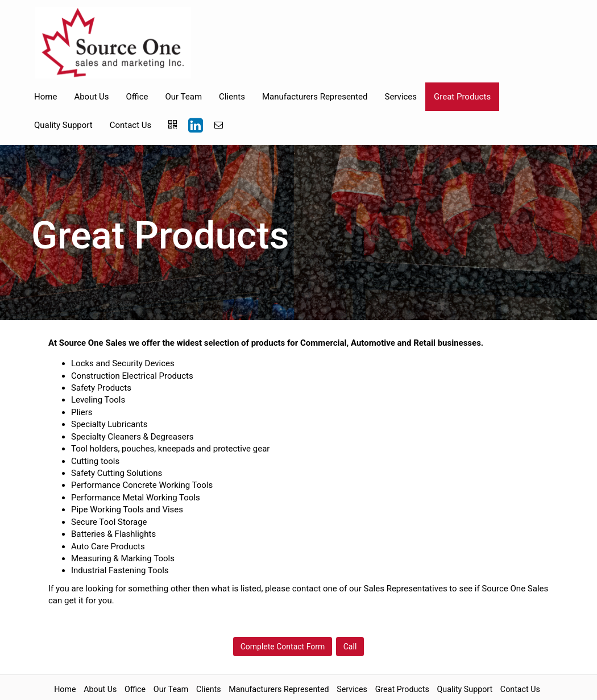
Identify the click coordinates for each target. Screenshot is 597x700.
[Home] (113, 43)
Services (401, 97)
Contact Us (131, 125)
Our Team (183, 97)
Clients (232, 97)
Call (350, 647)
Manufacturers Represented (315, 97)
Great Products (462, 97)
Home (45, 97)
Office (137, 97)
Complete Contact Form (283, 647)
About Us (91, 97)
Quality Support (63, 125)
